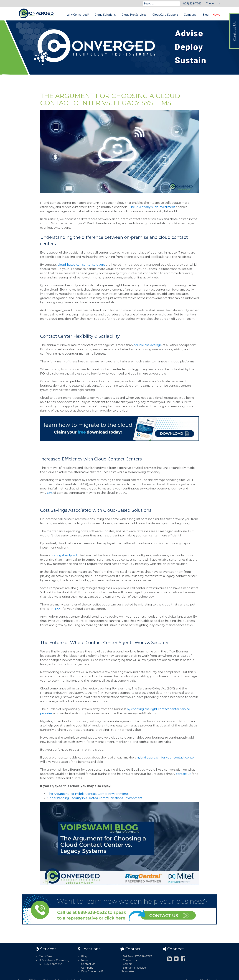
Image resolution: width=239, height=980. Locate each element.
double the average (148, 345)
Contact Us (213, 3)
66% (50, 493)
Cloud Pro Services (135, 15)
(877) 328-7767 (192, 4)
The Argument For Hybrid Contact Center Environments (88, 794)
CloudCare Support (166, 15)
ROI (58, 609)
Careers (128, 964)
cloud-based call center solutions (81, 265)
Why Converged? (79, 15)
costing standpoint (64, 555)
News (216, 15)
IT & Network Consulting (54, 960)
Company (191, 15)
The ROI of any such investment (152, 207)
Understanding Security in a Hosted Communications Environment (95, 798)
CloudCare (45, 957)
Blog (205, 15)
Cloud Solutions (106, 15)
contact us (183, 774)
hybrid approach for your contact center (166, 758)
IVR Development (50, 964)
